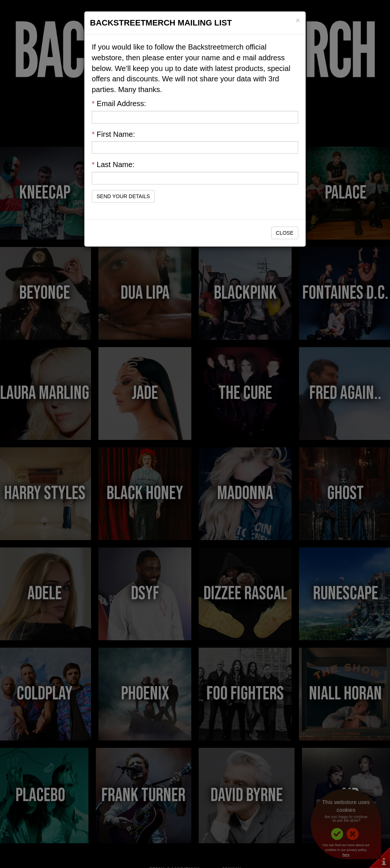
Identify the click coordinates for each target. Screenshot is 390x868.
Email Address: (119, 104)
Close (285, 233)
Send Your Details (123, 196)
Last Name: (113, 165)
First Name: (113, 134)
